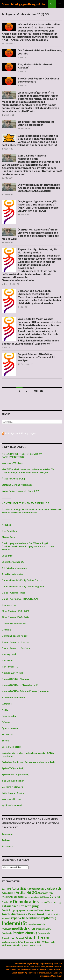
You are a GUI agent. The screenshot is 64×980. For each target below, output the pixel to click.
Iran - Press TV (10, 667)
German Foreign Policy (15, 636)
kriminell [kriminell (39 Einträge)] (40, 929)
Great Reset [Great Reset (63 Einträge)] (36, 914)
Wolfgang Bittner (12, 799)
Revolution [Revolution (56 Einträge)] (9, 938)
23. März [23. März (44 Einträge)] (6, 889)
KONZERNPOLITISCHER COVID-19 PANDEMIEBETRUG (22, 455)
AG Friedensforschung (14, 568)
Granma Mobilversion (14, 623)
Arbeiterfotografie (12, 574)
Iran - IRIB (7, 660)
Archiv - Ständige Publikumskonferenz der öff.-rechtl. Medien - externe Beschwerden (32, 511)
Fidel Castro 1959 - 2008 (16, 611)
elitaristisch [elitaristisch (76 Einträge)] (10, 906)
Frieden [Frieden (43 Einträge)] (23, 914)
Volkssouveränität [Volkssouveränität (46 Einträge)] (31, 942)
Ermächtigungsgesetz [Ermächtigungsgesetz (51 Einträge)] (15, 910)
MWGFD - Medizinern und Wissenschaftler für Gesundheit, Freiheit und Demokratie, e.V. (28, 471)
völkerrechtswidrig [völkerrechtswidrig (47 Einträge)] (13, 945)
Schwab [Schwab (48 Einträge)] (20, 938)
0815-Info (7, 556)
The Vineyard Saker (13, 781)
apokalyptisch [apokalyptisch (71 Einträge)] (51, 888)
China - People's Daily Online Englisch (23, 586)
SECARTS (7, 734)
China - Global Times (13, 593)
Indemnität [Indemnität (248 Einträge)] (14, 923)
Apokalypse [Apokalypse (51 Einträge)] (34, 889)
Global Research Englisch (16, 648)
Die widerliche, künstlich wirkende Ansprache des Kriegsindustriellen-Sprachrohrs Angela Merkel (39, 188)
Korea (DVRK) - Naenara (16, 679)
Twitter (6, 840)
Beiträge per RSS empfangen (21, 433)
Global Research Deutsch (16, 642)
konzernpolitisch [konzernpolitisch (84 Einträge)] (14, 928)
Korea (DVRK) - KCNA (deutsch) (20, 685)
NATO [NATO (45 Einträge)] (48, 929)
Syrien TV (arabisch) (13, 768)
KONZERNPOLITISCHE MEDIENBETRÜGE (25, 503)
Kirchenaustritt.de (12, 673)
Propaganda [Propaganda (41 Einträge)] (44, 933)
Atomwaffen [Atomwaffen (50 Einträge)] (45, 893)
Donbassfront (10, 605)
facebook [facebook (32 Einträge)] (33, 910)
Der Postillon (9, 531)
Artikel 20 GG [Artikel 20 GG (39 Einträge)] (8, 893)
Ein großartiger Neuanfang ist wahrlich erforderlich (36, 123)
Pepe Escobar (9, 716)
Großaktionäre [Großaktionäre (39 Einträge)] (52, 915)
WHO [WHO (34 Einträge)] (27, 945)
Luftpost (7, 704)
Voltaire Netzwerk (12, 787)
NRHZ (5, 710)
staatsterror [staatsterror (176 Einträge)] (37, 938)
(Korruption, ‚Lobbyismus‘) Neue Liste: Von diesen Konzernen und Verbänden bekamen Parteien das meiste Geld (30, 234)
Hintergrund (9, 654)
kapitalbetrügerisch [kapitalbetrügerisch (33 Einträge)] (36, 924)
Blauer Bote (8, 537)
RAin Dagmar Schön (13, 793)
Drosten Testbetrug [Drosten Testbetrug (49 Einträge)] (49, 902)
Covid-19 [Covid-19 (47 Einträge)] (7, 902)
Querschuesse (10, 728)
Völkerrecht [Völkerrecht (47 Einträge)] (49, 942)
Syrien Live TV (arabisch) (16, 774)
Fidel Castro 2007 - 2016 (16, 617)
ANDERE (7, 525)
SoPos (5, 741)
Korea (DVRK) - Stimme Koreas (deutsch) (25, 691)
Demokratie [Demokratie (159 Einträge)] (25, 901)
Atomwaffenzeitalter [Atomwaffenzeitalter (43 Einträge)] (13, 897)
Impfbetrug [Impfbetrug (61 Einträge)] (49, 918)
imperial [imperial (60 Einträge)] (16, 918)
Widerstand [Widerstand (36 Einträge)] (35, 945)
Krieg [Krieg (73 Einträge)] (31, 928)
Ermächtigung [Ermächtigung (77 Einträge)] (29, 906)
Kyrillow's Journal (12, 805)
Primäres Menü (60, 4)
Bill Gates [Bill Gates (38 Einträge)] (44, 897)
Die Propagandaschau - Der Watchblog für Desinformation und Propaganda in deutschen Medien (28, 546)
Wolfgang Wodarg (12, 463)
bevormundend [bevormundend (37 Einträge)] (32, 897)
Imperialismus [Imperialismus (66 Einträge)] (31, 918)
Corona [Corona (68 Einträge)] (55, 897)
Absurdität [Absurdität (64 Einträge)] (19, 888)
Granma (6, 630)
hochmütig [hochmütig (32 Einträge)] (6, 918)
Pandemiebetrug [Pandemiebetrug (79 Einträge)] (25, 933)
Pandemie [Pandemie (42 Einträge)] (7, 933)
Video (4, 284)
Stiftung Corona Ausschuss (17, 485)
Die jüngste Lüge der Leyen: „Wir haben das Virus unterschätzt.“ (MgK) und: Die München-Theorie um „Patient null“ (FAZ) (38, 206)
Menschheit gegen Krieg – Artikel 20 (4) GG (25, 4)
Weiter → (40, 391)
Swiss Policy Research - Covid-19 (20, 491)
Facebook (7, 846)
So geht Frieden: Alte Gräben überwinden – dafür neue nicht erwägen (36, 357)
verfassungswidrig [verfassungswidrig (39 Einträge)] (11, 942)
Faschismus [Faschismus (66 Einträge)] (45, 910)
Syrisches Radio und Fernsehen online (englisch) (29, 762)
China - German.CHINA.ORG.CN (20, 599)
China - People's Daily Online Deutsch (23, 580)
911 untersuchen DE (13, 562)
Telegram (7, 834)
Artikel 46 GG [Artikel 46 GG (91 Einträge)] (26, 892)
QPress (6, 722)
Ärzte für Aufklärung (13, 479)
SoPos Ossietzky (11, 747)
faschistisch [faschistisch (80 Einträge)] (10, 914)
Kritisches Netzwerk (13, 697)
